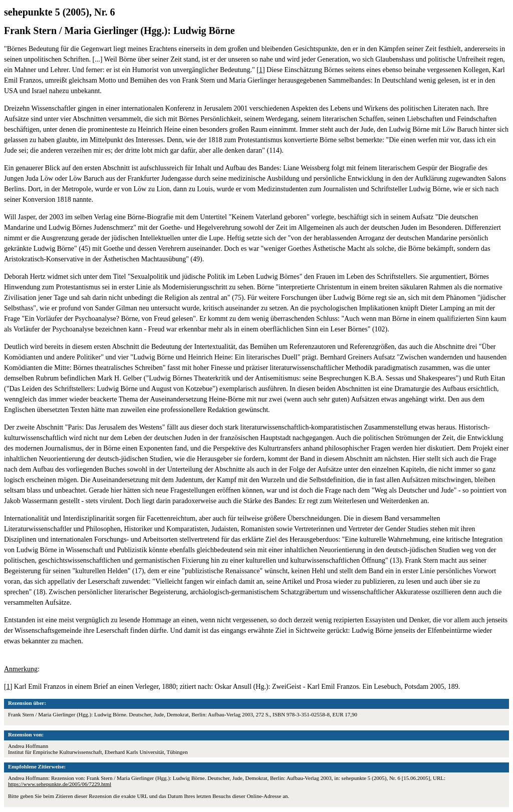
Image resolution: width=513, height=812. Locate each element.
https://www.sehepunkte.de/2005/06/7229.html (60, 784)
